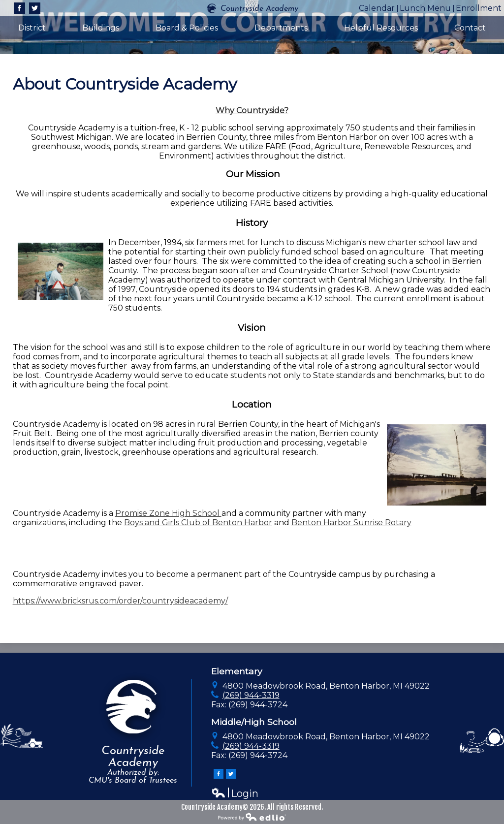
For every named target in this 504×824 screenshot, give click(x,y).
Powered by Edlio (252, 817)
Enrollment (479, 8)
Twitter (35, 9)
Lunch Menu (425, 8)
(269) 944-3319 (251, 695)
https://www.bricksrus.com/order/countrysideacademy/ (120, 601)
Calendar (377, 8)
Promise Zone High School (168, 513)
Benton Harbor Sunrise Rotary (351, 523)
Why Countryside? (252, 111)
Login (235, 794)
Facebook (19, 9)
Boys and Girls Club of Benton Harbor (198, 523)
